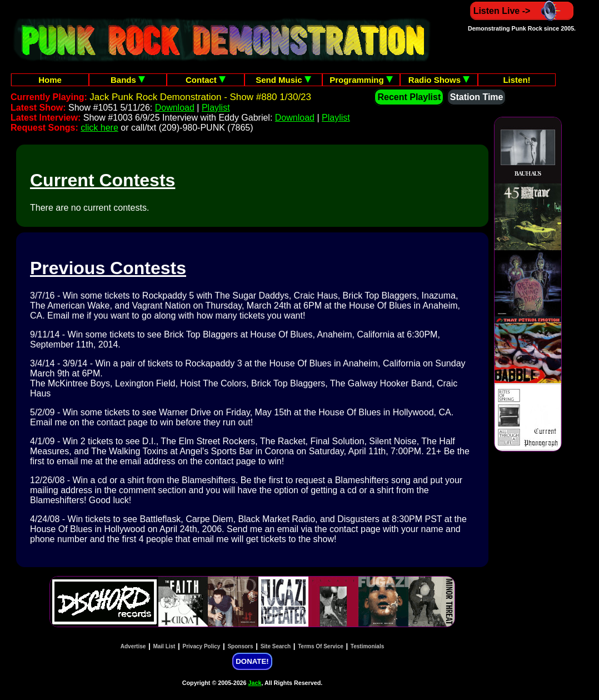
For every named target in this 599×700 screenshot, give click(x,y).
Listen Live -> (522, 11)
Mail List (164, 646)
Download (175, 108)
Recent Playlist (409, 97)
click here (99, 128)
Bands (128, 80)
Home (50, 80)
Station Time (477, 97)
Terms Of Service (321, 646)
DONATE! (252, 661)
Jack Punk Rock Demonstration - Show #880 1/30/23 (200, 97)
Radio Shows (439, 80)
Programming (361, 80)
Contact (206, 80)
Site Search (276, 646)
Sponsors (240, 646)
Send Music (283, 80)
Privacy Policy (202, 646)
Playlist (216, 108)
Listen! (516, 80)
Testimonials (367, 646)
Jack (255, 683)
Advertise (133, 646)
